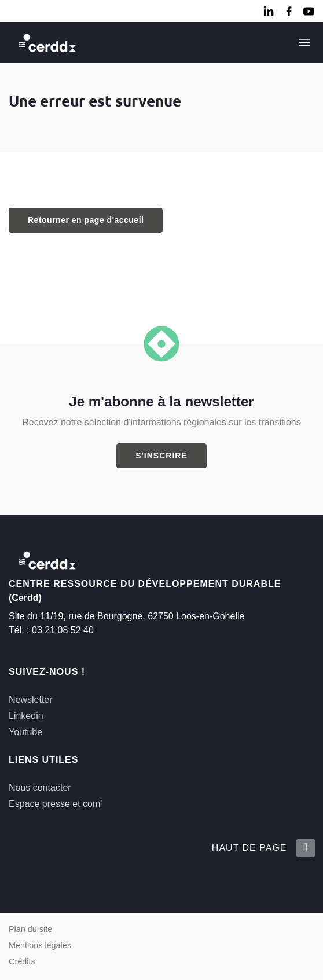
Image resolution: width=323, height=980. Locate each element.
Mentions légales (40, 945)
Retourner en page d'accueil (86, 220)
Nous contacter (40, 788)
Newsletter (31, 700)
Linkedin (26, 716)
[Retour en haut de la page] (305, 848)
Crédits (22, 961)
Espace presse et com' (55, 804)
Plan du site (30, 929)
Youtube (25, 732)
